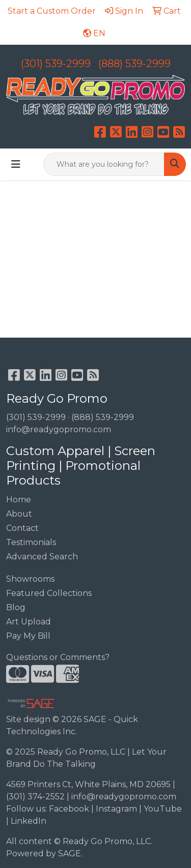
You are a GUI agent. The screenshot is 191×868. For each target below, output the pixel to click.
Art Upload (29, 622)
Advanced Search (42, 557)
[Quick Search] (104, 164)
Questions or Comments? (58, 657)
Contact (22, 528)
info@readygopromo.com (59, 429)
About (19, 514)
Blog (16, 607)
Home (19, 500)
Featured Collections (49, 593)
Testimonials (31, 542)
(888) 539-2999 (134, 64)
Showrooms (30, 579)
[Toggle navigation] (16, 164)
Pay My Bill (28, 636)
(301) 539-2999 (56, 64)
